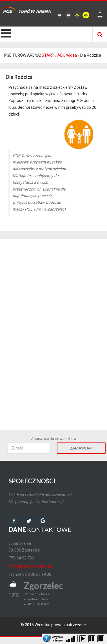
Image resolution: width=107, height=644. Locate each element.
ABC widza (67, 55)
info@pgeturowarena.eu (30, 566)
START (48, 55)
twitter (29, 521)
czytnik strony (58, 638)
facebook (14, 521)
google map (43, 521)
